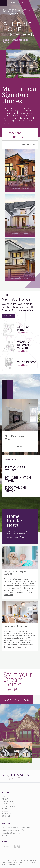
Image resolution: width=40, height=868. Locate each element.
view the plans (28, 145)
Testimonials (8, 814)
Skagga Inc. (23, 864)
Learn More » (22, 333)
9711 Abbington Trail (18, 479)
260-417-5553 (8, 835)
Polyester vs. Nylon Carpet (16, 573)
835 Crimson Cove (14, 438)
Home (5, 797)
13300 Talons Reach (16, 489)
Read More (8, 595)
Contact (6, 816)
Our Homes (7, 801)
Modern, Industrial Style (20, 278)
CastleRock (26, 362)
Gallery (6, 811)
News (5, 809)
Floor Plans (8, 804)
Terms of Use (25, 862)
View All (20, 446)
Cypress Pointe (23, 328)
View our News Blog (15, 537)
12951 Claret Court (15, 469)
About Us (17, 3)
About (5, 799)
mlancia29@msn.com (11, 833)
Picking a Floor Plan (16, 626)
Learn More (8, 316)
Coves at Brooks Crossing (24, 345)
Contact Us (17, 700)
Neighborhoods (10, 806)
